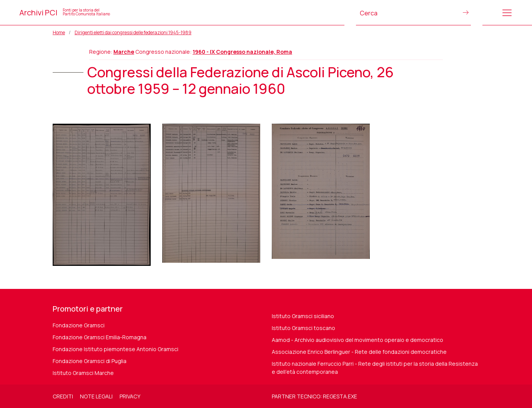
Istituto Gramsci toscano (303, 328)
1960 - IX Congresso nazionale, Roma (242, 52)
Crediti (63, 396)
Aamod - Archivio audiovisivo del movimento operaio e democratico (357, 340)
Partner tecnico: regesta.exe (314, 396)
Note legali (96, 396)
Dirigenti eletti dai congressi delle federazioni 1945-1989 (133, 32)
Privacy (130, 396)
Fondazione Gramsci (79, 325)
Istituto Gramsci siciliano (303, 316)
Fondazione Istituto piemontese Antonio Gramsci (116, 349)
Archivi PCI (65, 12)
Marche (124, 52)
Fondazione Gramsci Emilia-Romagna (100, 337)
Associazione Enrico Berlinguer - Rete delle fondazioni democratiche (359, 352)
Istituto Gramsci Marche (83, 373)
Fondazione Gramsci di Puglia (90, 361)
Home (59, 32)
